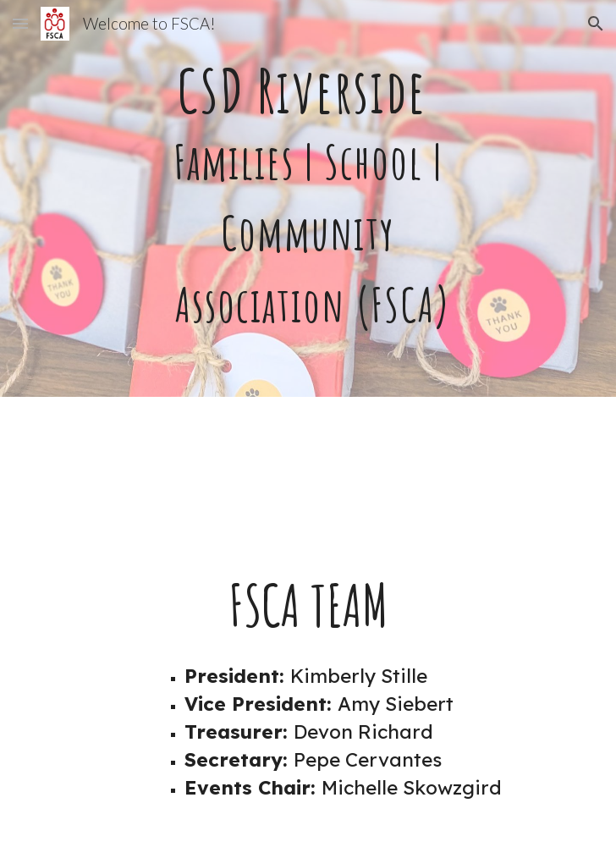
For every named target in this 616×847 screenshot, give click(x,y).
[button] (20, 23)
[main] (308, 198)
